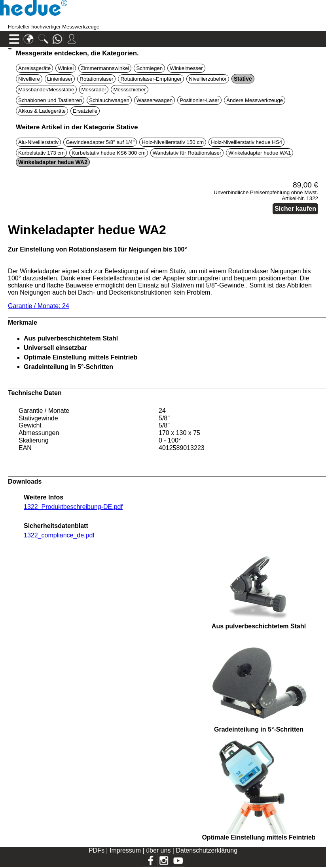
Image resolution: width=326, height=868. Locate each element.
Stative (243, 79)
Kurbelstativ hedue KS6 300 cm (109, 153)
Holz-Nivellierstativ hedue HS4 (246, 142)
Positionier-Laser (199, 100)
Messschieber (129, 90)
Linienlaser (60, 79)
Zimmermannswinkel (105, 68)
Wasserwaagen (154, 100)
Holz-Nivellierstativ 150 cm (173, 142)
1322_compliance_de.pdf (59, 535)
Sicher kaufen (295, 209)
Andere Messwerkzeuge (255, 100)
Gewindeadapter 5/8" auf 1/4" (100, 142)
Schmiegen (149, 68)
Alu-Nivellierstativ (38, 142)
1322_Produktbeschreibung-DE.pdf (73, 507)
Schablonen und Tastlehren (50, 100)
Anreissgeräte (34, 68)
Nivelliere (29, 79)
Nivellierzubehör (208, 79)
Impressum (125, 850)
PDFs (97, 850)
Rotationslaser (96, 79)
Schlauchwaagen (109, 100)
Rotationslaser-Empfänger (151, 79)
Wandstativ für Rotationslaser (187, 153)
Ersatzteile (85, 111)
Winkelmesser (186, 68)
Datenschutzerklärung (207, 850)
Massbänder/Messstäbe (46, 90)
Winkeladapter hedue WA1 (260, 153)
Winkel (66, 68)
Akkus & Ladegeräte (42, 111)
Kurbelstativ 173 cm (41, 153)
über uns (158, 850)
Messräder (94, 90)
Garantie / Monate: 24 (39, 306)
